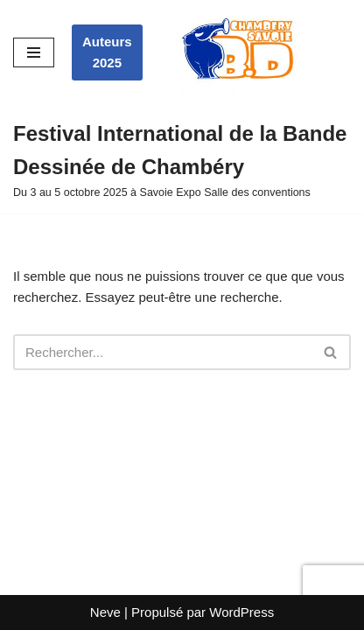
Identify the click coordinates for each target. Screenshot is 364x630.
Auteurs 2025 (107, 52)
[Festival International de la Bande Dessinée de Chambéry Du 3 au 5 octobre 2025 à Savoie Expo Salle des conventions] (182, 160)
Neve (105, 612)
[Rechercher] (162, 352)
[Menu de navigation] (34, 52)
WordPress (241, 612)
